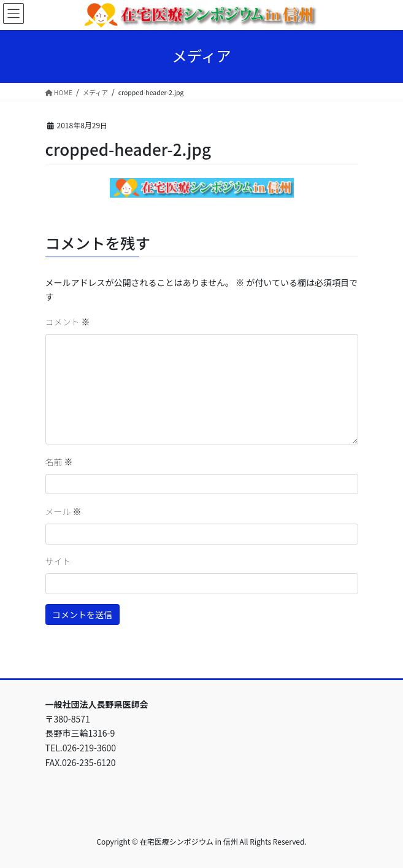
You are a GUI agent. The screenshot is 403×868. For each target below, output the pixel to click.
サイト (58, 561)
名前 (59, 462)
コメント (68, 322)
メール (63, 511)
